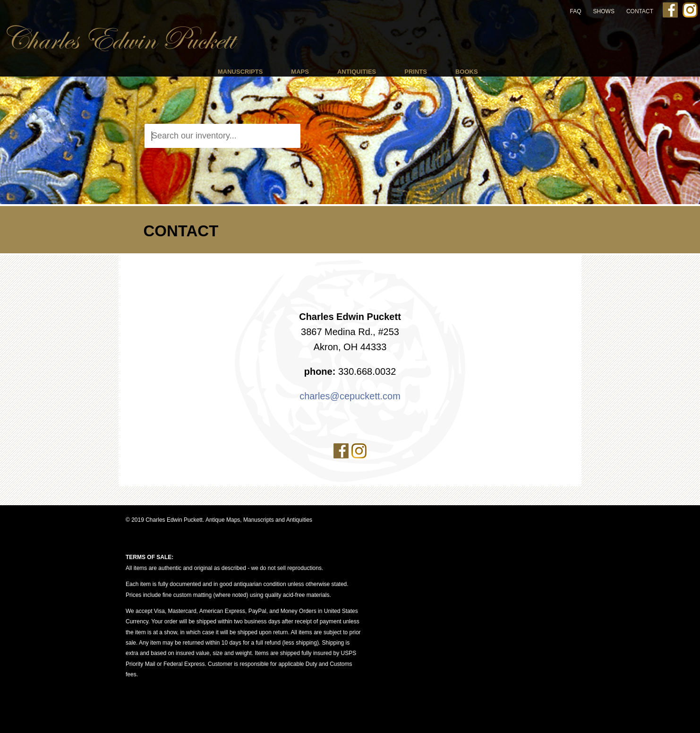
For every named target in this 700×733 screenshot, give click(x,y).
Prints (416, 72)
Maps (300, 72)
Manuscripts (240, 72)
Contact (640, 11)
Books (467, 72)
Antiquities (357, 72)
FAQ (576, 11)
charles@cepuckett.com (350, 396)
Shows (604, 11)
